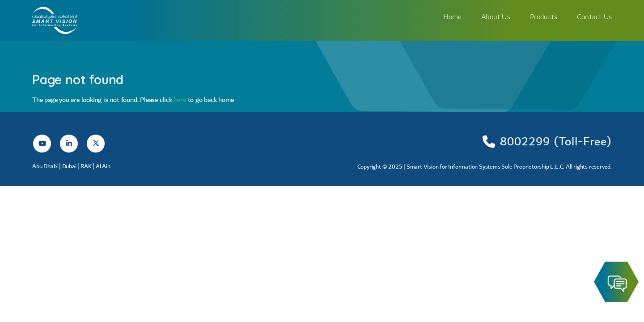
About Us (496, 17)
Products (544, 17)
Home (453, 17)
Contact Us (594, 17)
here (181, 100)
